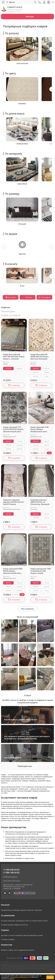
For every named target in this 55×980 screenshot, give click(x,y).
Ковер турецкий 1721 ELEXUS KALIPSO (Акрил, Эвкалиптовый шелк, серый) (13, 429)
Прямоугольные (7, 910)
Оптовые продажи (8, 939)
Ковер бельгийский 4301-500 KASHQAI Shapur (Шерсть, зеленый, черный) (14, 357)
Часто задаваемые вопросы (24, 950)
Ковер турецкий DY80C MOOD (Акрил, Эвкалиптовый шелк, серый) (13, 571)
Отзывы (45, 921)
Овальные (38, 910)
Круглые (31, 910)
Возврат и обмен (7, 950)
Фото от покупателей (34, 921)
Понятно (50, 977)
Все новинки (27, 609)
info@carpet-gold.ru (10, 877)
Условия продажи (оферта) (11, 925)
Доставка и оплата (8, 935)
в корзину (16, 385)
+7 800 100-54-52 (11, 873)
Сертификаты (21, 921)
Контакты (25, 925)
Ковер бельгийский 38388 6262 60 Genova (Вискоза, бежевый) (39, 357)
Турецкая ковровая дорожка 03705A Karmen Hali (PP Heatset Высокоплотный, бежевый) (13, 502)
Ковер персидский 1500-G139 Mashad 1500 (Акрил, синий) (41, 571)
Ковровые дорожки (20, 910)
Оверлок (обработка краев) (33, 935)
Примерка (19, 935)
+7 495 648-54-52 (11, 870)
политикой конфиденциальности (20, 977)
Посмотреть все (25, 766)
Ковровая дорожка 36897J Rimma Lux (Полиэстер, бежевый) (40, 502)
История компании (8, 921)
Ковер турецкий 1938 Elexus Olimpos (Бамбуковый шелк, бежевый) (40, 429)
